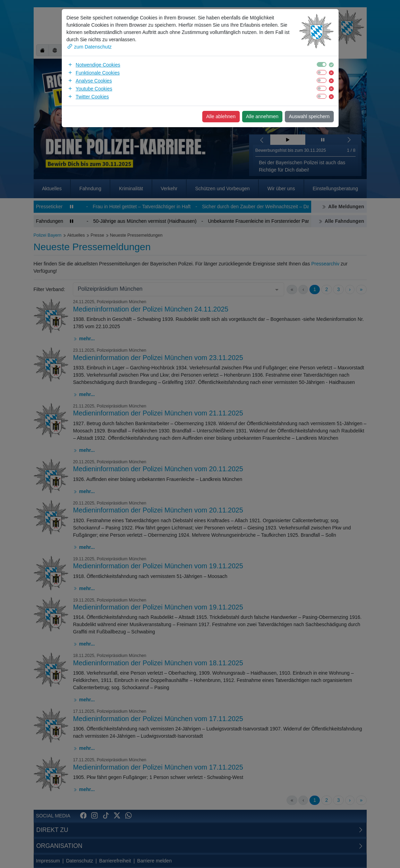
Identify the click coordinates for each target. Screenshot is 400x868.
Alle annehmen (262, 116)
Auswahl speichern (309, 116)
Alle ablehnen (221, 116)
